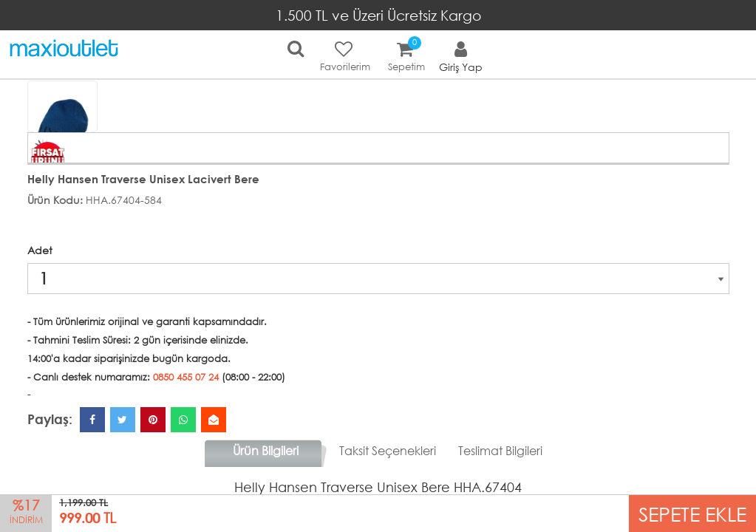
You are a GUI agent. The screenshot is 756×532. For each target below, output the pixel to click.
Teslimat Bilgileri (500, 450)
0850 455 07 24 (186, 377)
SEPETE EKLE (692, 513)
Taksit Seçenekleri (388, 450)
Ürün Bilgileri (266, 450)
